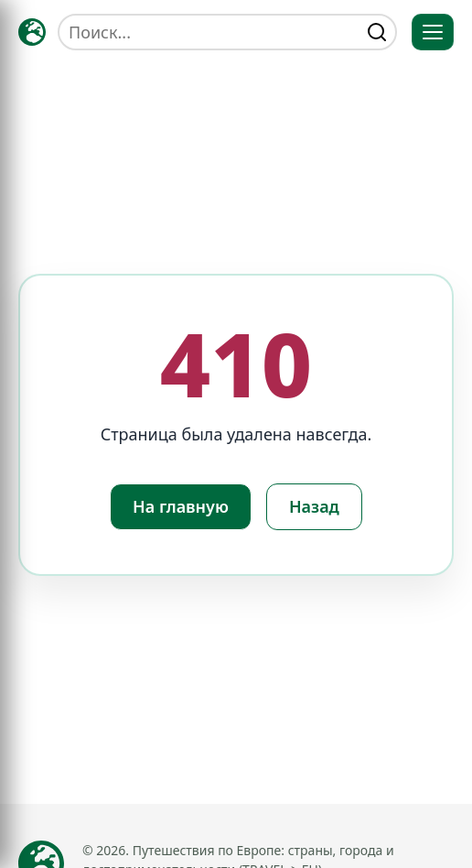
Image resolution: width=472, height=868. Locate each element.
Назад (314, 506)
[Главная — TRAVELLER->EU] (32, 32)
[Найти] (377, 32)
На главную (181, 506)
